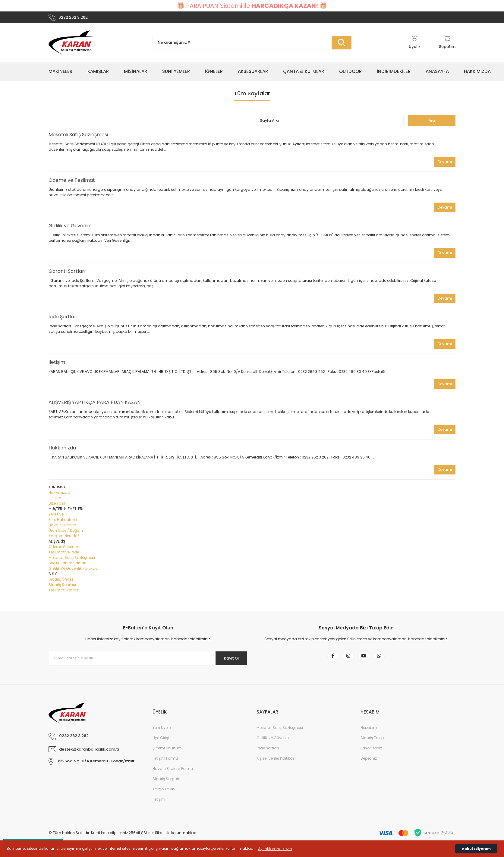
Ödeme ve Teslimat (72, 183)
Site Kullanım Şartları (67, 566)
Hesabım (369, 734)
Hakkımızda (62, 451)
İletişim (57, 365)
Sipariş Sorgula (167, 786)
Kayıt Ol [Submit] (227, 661)
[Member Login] (414, 45)
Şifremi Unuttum (167, 755)
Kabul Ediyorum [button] (476, 849)
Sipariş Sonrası (62, 587)
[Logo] (71, 45)
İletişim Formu (165, 765)
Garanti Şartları (67, 274)
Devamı (445, 164)
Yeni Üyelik (58, 517)
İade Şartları (63, 319)
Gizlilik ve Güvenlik (70, 228)
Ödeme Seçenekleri (66, 549)
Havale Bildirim (62, 528)
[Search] (252, 45)
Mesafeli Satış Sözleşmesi (78, 137)
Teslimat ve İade (64, 555)
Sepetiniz (369, 765)
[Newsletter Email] (148, 661)
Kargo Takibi (164, 796)
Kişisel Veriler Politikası (276, 765)
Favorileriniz (371, 755)
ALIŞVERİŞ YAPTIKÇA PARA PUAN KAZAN (94, 405)
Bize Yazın (58, 506)
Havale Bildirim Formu (173, 775)
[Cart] (447, 45)
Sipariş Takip (372, 745)
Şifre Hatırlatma (63, 522)
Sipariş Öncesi (61, 582)
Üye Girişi (161, 745)
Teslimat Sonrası (64, 593)
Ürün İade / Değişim (66, 533)
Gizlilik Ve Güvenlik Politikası (73, 571)
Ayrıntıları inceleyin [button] (275, 849)
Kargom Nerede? (64, 539)
